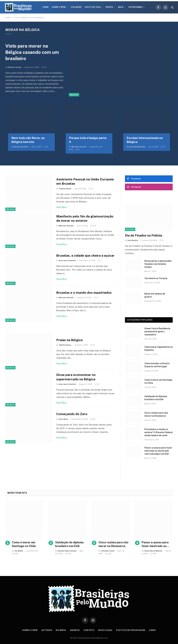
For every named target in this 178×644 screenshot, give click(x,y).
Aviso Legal (105, 630)
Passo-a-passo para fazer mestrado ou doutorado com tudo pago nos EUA (158, 451)
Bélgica (74, 95)
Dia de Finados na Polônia (143, 235)
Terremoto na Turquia (156, 278)
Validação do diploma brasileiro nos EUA (156, 398)
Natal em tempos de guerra (155, 295)
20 (93, 419)
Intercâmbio (136, 7)
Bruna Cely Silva (21, 147)
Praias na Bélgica (69, 340)
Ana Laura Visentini (67, 260)
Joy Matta (19, 551)
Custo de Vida (93, 7)
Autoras (47, 630)
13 (44, 67)
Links (152, 630)
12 (93, 345)
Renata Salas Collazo (67, 551)
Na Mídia (61, 630)
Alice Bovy (63, 419)
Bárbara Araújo (15, 67)
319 (153, 554)
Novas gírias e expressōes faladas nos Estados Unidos (158, 264)
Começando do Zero (72, 414)
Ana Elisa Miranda (137, 147)
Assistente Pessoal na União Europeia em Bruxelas (85, 181)
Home (46, 7)
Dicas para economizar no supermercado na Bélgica (76, 377)
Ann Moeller (133, 240)
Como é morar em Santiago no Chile (158, 381)
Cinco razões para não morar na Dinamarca (156, 414)
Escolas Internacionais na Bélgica (145, 140)
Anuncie (75, 630)
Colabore (76, 7)
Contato (89, 630)
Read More (62, 207)
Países (109, 7)
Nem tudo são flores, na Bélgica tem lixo (28, 140)
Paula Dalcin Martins (153, 551)
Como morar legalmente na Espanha (159, 348)
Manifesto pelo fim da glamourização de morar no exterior (85, 219)
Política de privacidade (131, 630)
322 (108, 554)
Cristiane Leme (108, 551)
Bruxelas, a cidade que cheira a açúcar (85, 256)
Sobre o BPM (59, 7)
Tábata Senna (65, 189)
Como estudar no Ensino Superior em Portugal (157, 365)
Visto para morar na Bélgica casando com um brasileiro (32, 52)
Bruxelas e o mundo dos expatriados (84, 293)
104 (93, 226)
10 (97, 384)
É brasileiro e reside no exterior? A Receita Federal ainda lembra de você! (159, 432)
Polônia (130, 229)
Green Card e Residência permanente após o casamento (157, 332)
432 (15, 554)
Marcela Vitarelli (79, 147)
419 (68, 554)
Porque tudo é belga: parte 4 (88, 140)
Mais (121, 7)
